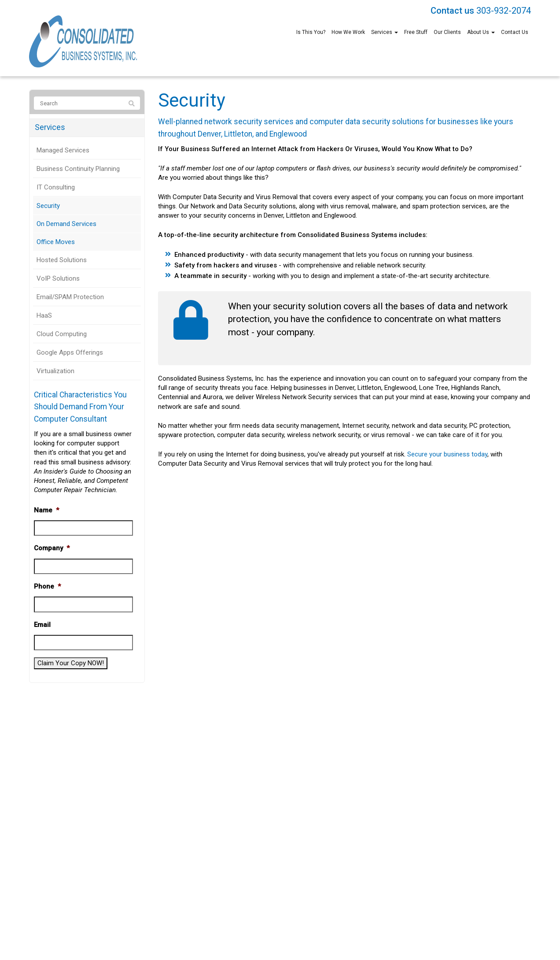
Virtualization (55, 371)
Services (385, 32)
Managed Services (63, 150)
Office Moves (56, 242)
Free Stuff (416, 32)
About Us (481, 32)
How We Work (348, 32)
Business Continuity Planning (78, 169)
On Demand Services (66, 224)
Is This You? (311, 32)
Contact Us (515, 32)
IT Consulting (56, 187)
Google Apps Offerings (70, 352)
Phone (47, 586)
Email (42, 625)
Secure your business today (447, 454)
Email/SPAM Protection (70, 297)
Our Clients (447, 32)
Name (46, 510)
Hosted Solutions (62, 260)
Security (48, 206)
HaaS (44, 315)
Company (52, 548)
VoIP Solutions (58, 278)
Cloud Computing (62, 334)
